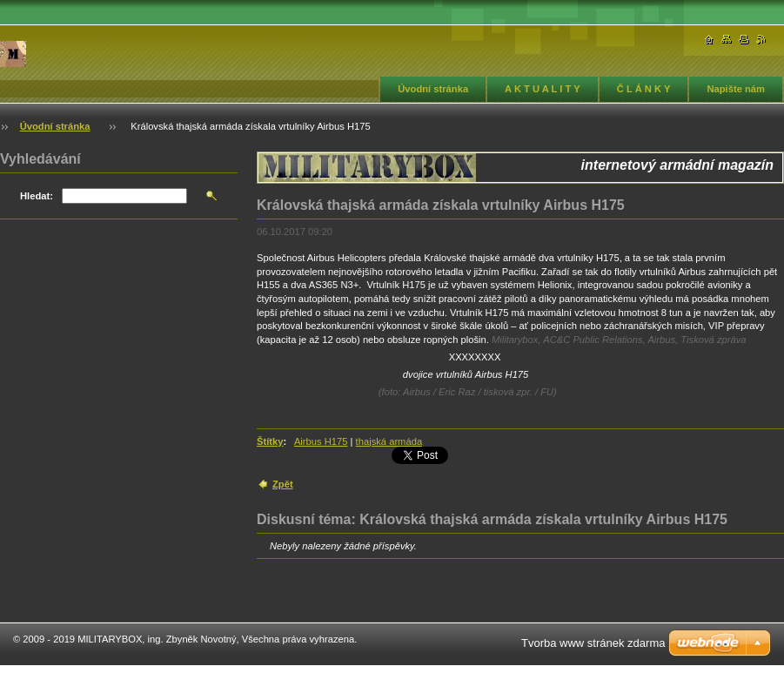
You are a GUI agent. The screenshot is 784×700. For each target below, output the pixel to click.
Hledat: (37, 196)
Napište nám (736, 89)
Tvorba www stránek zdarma (593, 643)
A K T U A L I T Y (543, 89)
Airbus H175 (321, 441)
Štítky (270, 441)
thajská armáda (389, 441)
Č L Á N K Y (644, 89)
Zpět (283, 484)
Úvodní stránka (433, 89)
